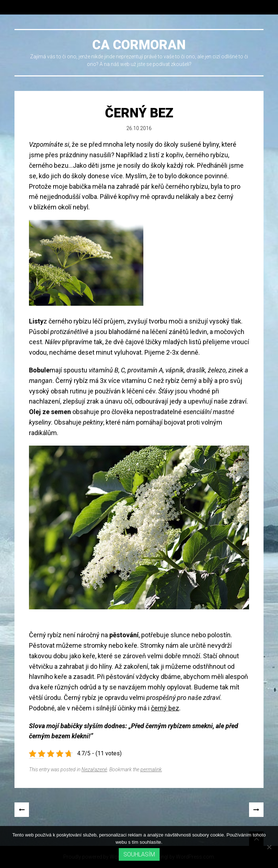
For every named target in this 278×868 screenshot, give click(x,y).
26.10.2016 (139, 128)
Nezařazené (94, 769)
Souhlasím (139, 854)
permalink (151, 769)
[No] (269, 847)
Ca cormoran (139, 45)
